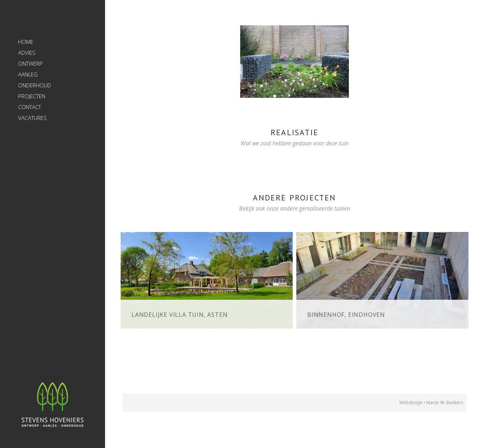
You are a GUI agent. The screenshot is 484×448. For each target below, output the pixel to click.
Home (26, 42)
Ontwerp (30, 63)
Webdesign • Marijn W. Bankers (431, 403)
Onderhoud (35, 85)
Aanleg (28, 74)
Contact (30, 107)
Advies (27, 53)
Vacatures (32, 118)
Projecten (32, 96)
